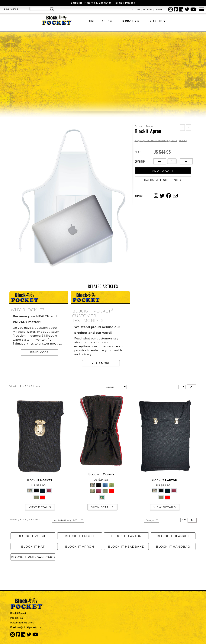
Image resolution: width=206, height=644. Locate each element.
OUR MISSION (127, 21)
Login (136, 10)
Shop (105, 21)
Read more (39, 352)
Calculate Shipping (161, 180)
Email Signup (11, 9)
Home (91, 21)
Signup (147, 10)
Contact (160, 9)
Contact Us (154, 21)
